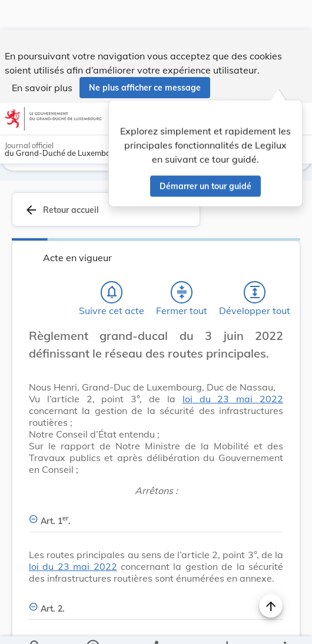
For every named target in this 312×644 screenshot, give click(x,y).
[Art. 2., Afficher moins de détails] (156, 584)
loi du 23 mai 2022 (233, 381)
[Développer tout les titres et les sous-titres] (255, 274)
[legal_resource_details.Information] (93, 625)
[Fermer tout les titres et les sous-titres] (182, 274)
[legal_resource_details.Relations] (156, 625)
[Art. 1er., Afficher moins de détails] (156, 496)
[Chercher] (35, 625)
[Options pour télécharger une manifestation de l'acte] (227, 625)
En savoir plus (42, 58)
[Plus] (284, 625)
